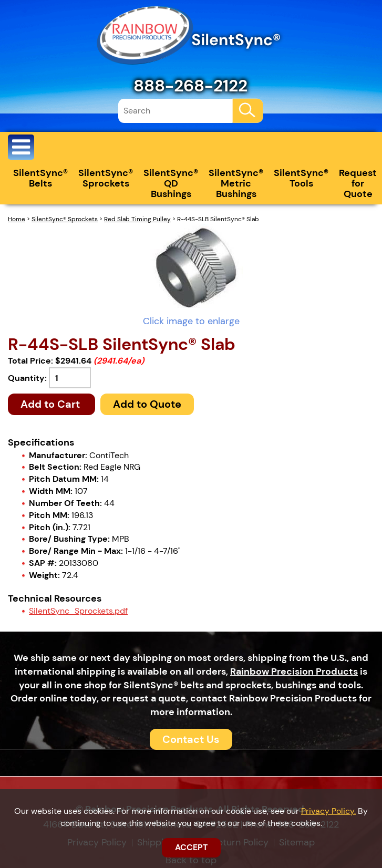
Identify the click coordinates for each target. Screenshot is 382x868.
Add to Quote (147, 404)
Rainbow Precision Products (294, 671)
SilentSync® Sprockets (106, 178)
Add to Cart (51, 404)
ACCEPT (191, 847)
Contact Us (191, 739)
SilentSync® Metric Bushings (236, 183)
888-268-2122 (190, 86)
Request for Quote (358, 183)
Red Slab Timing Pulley (137, 219)
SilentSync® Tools (301, 178)
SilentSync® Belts (40, 178)
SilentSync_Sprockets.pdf (78, 611)
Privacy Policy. (328, 811)
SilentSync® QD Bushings (171, 183)
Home (17, 219)
